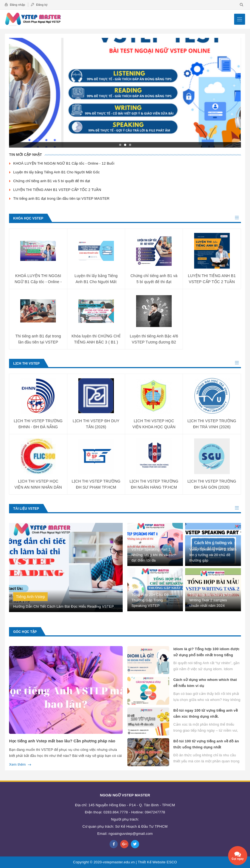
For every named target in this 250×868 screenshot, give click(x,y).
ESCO (172, 862)
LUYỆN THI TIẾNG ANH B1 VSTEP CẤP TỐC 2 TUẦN (57, 190)
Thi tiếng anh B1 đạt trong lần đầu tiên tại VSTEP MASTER (61, 198)
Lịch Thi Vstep (26, 363)
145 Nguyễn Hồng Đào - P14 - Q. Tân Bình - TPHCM (132, 805)
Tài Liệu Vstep (26, 509)
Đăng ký (39, 5)
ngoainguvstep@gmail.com (131, 834)
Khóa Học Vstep (28, 218)
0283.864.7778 (116, 812)
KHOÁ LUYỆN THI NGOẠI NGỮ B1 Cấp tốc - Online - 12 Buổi (64, 163)
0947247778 (155, 812)
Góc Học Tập (25, 632)
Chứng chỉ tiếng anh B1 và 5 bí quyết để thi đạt (52, 181)
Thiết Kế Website (152, 862)
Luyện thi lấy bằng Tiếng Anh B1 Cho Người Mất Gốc (57, 172)
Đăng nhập (15, 5)
